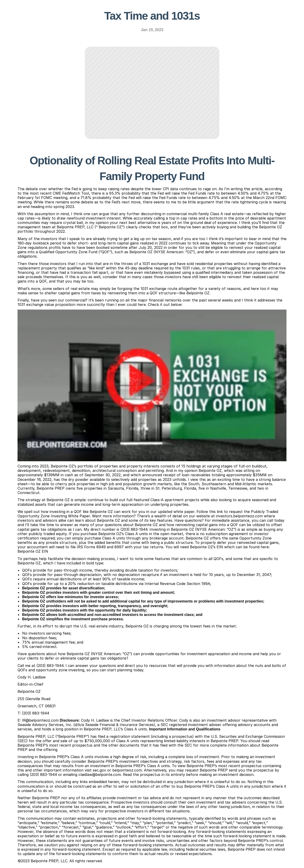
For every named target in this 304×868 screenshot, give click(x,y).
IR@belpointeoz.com (40, 720)
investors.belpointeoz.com (239, 516)
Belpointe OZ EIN (33, 551)
